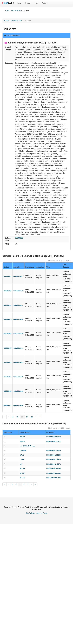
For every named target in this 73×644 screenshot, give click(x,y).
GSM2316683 (18, 305)
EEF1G (22, 441)
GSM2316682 (18, 291)
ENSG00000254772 (53, 441)
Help (37, 3)
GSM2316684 (18, 319)
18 (32, 417)
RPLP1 (22, 437)
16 (22, 417)
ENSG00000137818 (53, 437)
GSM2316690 (18, 405)
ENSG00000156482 (53, 469)
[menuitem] (19, 3)
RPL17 (22, 473)
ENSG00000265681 (53, 473)
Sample (17, 267)
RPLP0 (22, 478)
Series (6, 267)
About (45, 3)
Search (28, 3)
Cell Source (67, 266)
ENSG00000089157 (53, 478)
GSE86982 (19, 238)
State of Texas (42, 513)
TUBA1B (23, 450)
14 (13, 417)
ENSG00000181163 (53, 455)
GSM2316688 (18, 377)
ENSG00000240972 (53, 464)
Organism (40, 267)
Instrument (30, 267)
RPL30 (22, 469)
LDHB (22, 460)
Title (48, 267)
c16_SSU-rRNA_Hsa (27, 446)
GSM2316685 (18, 334)
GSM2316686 (18, 348)
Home (19, 3)
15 (17, 417)
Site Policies (30, 513)
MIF (21, 464)
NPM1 (22, 455)
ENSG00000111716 (53, 460)
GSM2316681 (18, 276)
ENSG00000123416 (53, 450)
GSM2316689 (18, 391)
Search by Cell (16, 11)
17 (27, 417)
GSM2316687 (18, 362)
